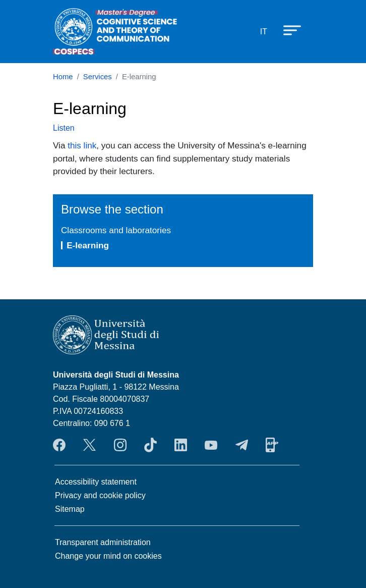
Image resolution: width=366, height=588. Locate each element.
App (272, 445)
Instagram (120, 445)
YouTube (211, 445)
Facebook (59, 445)
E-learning (88, 245)
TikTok (150, 445)
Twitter (89, 445)
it (264, 32)
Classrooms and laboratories (116, 230)
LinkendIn (181, 445)
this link (82, 145)
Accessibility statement (96, 482)
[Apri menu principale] (287, 30)
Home (63, 77)
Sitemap (70, 509)
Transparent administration (103, 542)
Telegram (242, 445)
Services (98, 77)
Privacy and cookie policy (100, 495)
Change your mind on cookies (108, 556)
